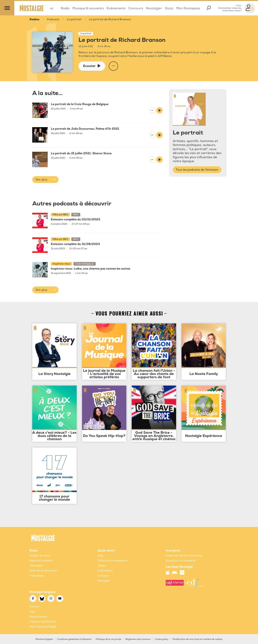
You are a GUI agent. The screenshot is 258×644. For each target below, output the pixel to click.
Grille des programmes (43, 571)
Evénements (116, 8)
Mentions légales (44, 639)
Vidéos (102, 566)
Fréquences (37, 576)
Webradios (36, 566)
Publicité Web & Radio (43, 622)
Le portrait (75, 20)
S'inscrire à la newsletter (113, 561)
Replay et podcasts (41, 561)
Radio (65, 8)
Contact (34, 607)
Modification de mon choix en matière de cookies (198, 639)
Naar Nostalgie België (43, 627)
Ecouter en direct (40, 556)
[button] (45, 180)
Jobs (33, 612)
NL (51, 9)
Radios (34, 20)
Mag (100, 556)
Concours (136, 8)
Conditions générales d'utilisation (74, 639)
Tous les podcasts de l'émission (197, 170)
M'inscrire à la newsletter (181, 561)
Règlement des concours (138, 639)
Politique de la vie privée (108, 639)
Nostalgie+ (154, 8)
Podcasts (53, 20)
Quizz (169, 8)
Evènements (105, 571)
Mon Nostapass (188, 8)
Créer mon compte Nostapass (184, 556)
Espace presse (38, 617)
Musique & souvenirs (88, 8)
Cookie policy (162, 639)
